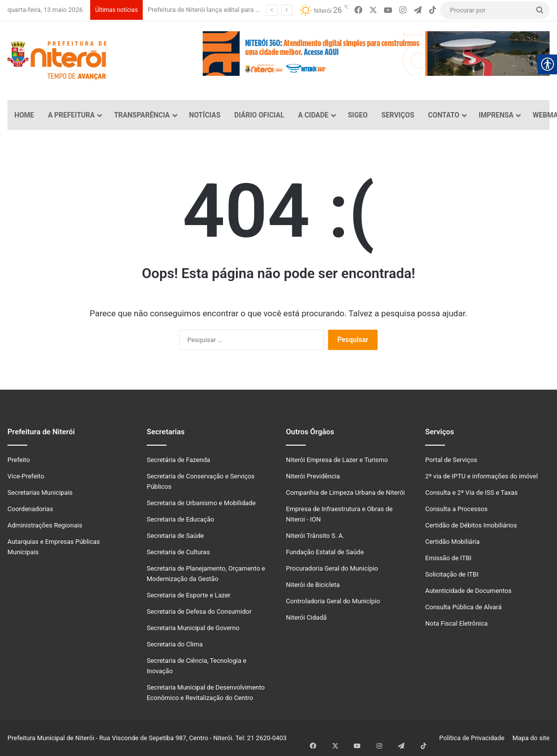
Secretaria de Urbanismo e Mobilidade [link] (201, 503)
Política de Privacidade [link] (474, 738)
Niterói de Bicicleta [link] (313, 585)
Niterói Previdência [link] (313, 476)
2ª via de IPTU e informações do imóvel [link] (481, 476)
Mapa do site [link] (529, 738)
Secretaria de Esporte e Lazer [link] (189, 595)
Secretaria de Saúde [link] (175, 536)
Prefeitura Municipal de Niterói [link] (51, 738)
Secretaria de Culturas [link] (178, 552)
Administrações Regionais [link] (45, 525)
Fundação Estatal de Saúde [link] (325, 552)
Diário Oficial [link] (259, 115)
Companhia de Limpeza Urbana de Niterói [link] (345, 493)
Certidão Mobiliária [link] (452, 542)
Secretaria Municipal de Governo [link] (193, 628)
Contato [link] (444, 115)
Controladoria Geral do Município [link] (333, 601)
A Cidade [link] (313, 115)
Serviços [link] (398, 115)
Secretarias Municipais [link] (40, 493)
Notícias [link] (205, 115)
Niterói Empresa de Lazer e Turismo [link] (337, 460)
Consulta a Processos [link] (456, 509)
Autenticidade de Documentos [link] (468, 591)
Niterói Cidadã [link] (306, 617)
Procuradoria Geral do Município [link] (332, 568)
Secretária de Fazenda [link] (178, 460)
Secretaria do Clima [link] (175, 644)
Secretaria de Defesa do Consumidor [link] (199, 611)
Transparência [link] (142, 115)
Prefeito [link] (19, 460)
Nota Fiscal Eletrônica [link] (456, 623)
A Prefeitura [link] (72, 115)
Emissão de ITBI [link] (448, 558)
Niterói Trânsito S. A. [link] (315, 536)
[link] (358, 10)
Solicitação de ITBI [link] (452, 574)
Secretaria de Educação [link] (180, 519)
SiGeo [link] (358, 115)
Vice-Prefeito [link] (26, 476)
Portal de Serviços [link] (451, 460)
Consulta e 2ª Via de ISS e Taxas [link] (472, 493)
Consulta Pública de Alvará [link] (463, 607)
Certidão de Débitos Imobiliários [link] (471, 525)
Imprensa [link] (496, 115)
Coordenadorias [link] (30, 509)
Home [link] (24, 115)
